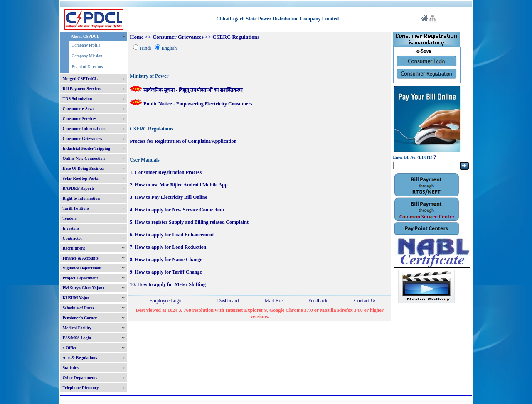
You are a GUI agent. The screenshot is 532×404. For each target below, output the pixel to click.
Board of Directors (87, 67)
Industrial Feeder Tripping (86, 148)
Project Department (80, 278)
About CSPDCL (85, 36)
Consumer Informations (84, 129)
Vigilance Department (82, 268)
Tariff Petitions (76, 208)
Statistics (71, 368)
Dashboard (228, 301)
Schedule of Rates (79, 308)
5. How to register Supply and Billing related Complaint (189, 222)
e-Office (70, 348)
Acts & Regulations (80, 358)
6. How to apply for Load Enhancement (172, 235)
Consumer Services (80, 119)
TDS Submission (78, 99)
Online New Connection (84, 158)
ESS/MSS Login (77, 338)
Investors (71, 228)
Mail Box (274, 301)
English (169, 48)
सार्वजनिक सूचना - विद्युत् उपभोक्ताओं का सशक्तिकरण (186, 90)
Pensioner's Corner (80, 318)
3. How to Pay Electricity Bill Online (168, 197)
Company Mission (87, 56)
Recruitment (74, 248)
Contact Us (365, 301)
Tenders (70, 218)
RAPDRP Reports (79, 188)
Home (137, 37)
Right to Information (81, 198)
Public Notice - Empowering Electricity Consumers (191, 104)
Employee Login (166, 301)
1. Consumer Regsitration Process (166, 172)
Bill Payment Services (82, 89)
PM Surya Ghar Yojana (84, 288)
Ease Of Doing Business (84, 168)
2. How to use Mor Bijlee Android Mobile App (179, 185)
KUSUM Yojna (76, 298)
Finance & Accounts (81, 258)
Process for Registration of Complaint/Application (183, 141)
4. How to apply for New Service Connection (177, 210)
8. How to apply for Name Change (166, 260)
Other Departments (80, 378)
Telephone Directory (81, 388)
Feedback (318, 301)
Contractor (73, 238)
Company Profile (86, 45)
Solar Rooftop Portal (81, 178)
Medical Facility (77, 328)
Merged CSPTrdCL (80, 79)
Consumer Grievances (83, 138)
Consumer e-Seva (78, 109)
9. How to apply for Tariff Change (166, 272)
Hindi (145, 48)
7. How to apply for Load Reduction (168, 247)
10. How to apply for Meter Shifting (168, 284)
